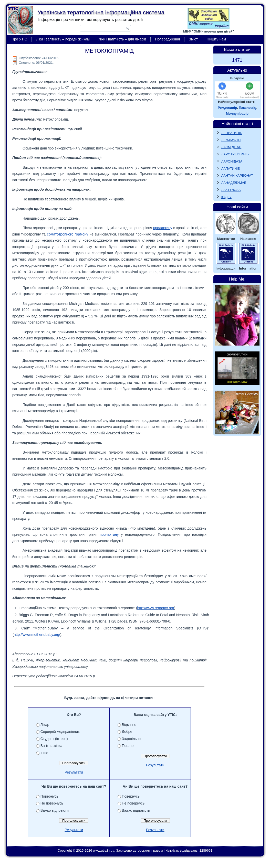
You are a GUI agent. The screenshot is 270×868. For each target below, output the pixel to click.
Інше (49, 753)
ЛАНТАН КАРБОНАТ (237, 175)
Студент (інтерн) (59, 739)
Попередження (167, 39)
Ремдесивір (227, 108)
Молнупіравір (237, 114)
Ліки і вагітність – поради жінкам (63, 39)
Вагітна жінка (56, 746)
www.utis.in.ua (104, 857)
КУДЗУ (226, 197)
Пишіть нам (216, 39)
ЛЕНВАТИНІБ (232, 133)
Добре (123, 732)
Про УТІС (19, 39)
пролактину (163, 228)
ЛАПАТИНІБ (231, 169)
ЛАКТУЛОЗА (231, 190)
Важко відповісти (132, 810)
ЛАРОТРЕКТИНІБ (235, 154)
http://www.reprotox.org (156, 608)
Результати (74, 772)
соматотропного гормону (67, 234)
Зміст (193, 39)
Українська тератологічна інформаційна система (101, 12)
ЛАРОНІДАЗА (232, 161)
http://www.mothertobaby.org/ (37, 635)
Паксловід (247, 108)
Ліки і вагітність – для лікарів (122, 39)
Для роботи (54, 796)
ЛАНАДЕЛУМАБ (234, 183)
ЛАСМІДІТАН (231, 147)
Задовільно (127, 739)
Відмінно (125, 725)
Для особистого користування (70, 810)
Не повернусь (129, 803)
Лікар (49, 725)
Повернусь (127, 796)
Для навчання (56, 803)
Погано (123, 746)
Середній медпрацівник (64, 732)
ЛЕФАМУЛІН (231, 140)
